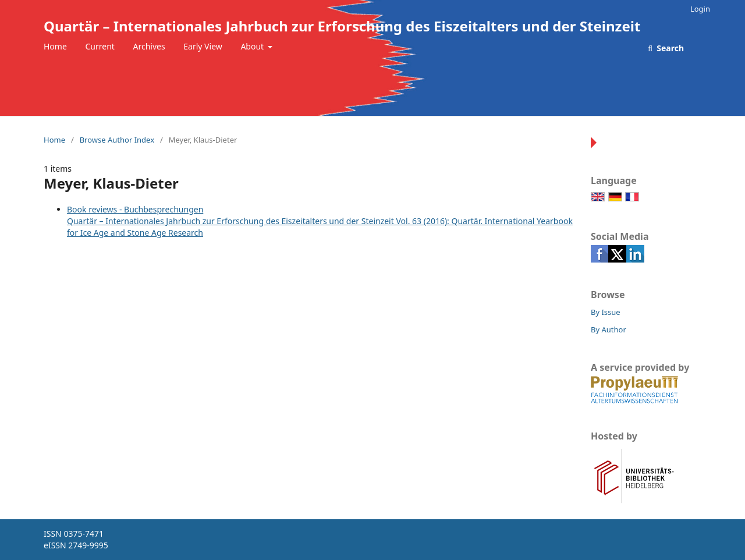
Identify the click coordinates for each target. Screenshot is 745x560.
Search (669, 48)
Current (100, 46)
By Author (609, 329)
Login (700, 9)
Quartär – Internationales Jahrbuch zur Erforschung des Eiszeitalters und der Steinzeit (342, 26)
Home (55, 46)
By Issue (606, 312)
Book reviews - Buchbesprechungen (135, 209)
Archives (149, 46)
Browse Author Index (117, 140)
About (253, 46)
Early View (203, 46)
